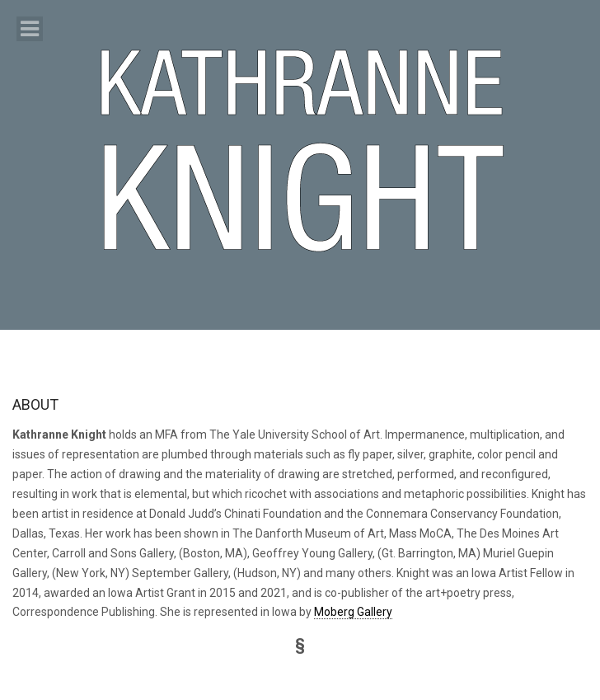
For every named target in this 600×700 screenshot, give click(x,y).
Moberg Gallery (353, 612)
